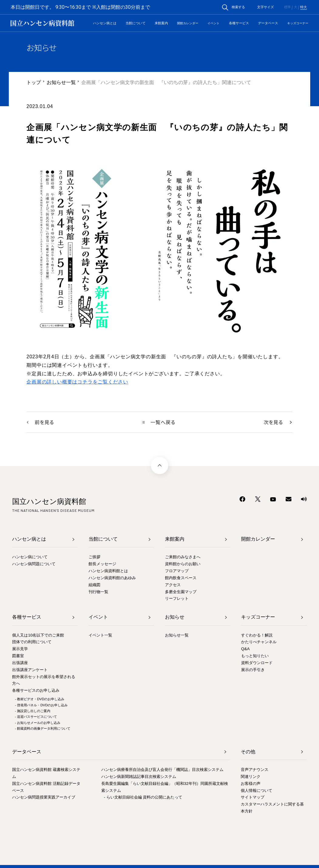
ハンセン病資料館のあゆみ (112, 578)
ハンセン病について (30, 557)
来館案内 (161, 23)
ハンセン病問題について (34, 564)
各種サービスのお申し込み (36, 691)
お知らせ (175, 617)
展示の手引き (253, 670)
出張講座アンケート (30, 670)
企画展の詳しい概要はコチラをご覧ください (77, 382)
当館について (136, 23)
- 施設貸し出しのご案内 (33, 711)
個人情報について (257, 790)
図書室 (18, 656)
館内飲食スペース (181, 578)
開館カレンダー (188, 23)
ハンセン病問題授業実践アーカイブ (44, 797)
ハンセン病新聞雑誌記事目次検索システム (139, 777)
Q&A (245, 649)
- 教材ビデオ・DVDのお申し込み (40, 699)
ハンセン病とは (105, 23)
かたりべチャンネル (259, 642)
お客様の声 (251, 784)
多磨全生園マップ (181, 592)
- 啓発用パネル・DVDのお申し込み (41, 705)
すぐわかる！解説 (257, 635)
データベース (268, 23)
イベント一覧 (100, 635)
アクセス (173, 585)
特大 (304, 7)
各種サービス (239, 23)
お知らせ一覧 (61, 82)
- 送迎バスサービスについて (36, 717)
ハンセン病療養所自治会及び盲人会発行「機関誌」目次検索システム (162, 770)
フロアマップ (177, 571)
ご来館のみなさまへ (183, 557)
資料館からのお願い (183, 564)
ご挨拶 (94, 557)
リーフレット (177, 599)
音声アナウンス (255, 770)
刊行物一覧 (98, 592)
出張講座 (20, 663)
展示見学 (20, 649)
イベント (213, 23)
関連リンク (251, 777)
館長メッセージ (102, 564)
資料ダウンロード (257, 663)
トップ (34, 82)
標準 (287, 7)
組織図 (94, 585)
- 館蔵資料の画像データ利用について (43, 728)
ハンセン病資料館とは (108, 571)
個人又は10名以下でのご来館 (38, 635)
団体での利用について (32, 642)
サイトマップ (253, 797)
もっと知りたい (255, 656)
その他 (248, 752)
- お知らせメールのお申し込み (38, 723)
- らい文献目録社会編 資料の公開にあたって (143, 797)
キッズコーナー (298, 23)
